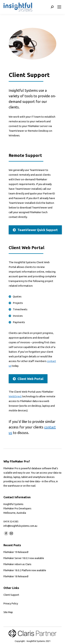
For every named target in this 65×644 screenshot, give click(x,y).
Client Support (11, 595)
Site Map (8, 612)
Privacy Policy (11, 604)
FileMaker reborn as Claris (17, 564)
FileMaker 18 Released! (16, 576)
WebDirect (15, 396)
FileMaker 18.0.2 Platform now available (25, 570)
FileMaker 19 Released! (16, 552)
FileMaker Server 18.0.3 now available (24, 558)
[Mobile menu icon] (59, 7)
